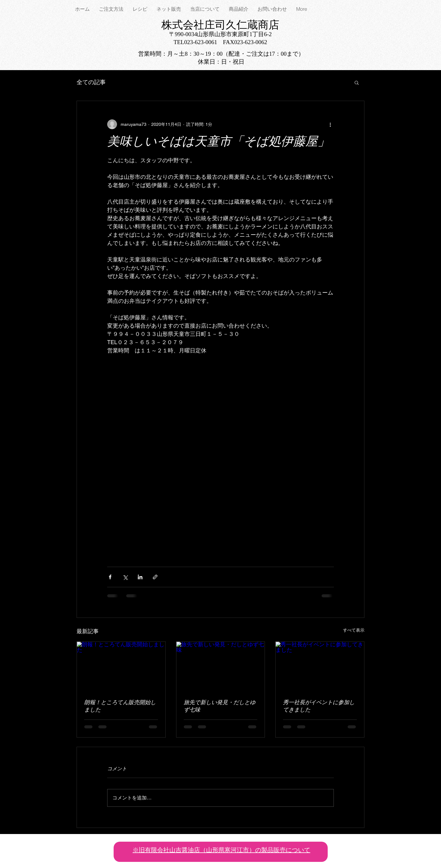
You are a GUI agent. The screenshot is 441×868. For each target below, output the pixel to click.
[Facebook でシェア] (110, 577)
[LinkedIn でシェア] (140, 577)
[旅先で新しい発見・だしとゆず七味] (221, 667)
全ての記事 (91, 82)
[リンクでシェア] (155, 577)
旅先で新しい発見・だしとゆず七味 (220, 706)
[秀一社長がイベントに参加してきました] (320, 667)
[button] (357, 82)
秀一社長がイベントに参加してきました (319, 706)
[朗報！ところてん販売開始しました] (121, 667)
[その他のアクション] (330, 124)
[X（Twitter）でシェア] (125, 577)
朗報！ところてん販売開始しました (120, 706)
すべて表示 (354, 630)
